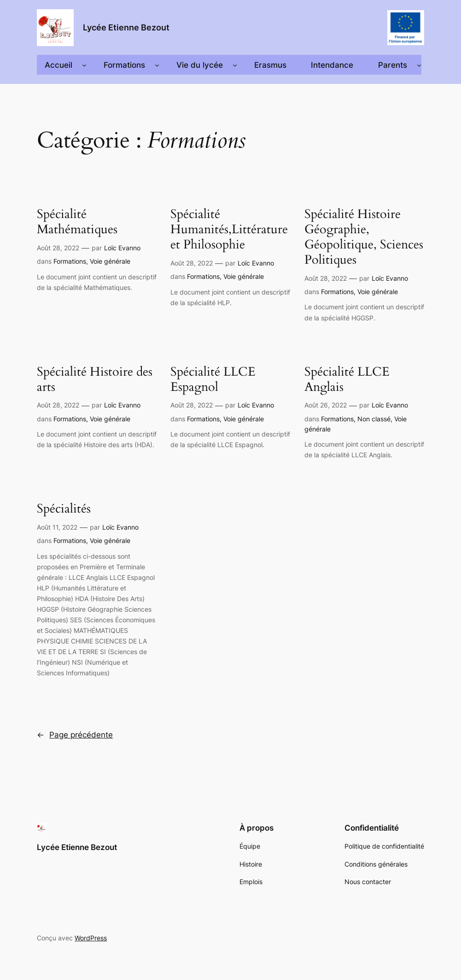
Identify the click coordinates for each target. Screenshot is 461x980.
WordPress (91, 938)
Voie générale (110, 261)
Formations (70, 261)
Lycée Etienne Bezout (126, 27)
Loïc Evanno (122, 248)
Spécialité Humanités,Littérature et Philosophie (229, 230)
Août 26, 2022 (326, 405)
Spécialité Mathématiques (77, 222)
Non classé (374, 419)
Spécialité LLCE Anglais (347, 380)
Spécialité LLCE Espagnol (213, 380)
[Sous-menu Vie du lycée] (235, 65)
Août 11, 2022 (57, 527)
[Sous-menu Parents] (419, 65)
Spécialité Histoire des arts (95, 380)
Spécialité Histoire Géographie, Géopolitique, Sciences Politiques (364, 237)
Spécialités (64, 509)
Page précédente (75, 735)
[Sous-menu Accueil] (84, 65)
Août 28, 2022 (58, 248)
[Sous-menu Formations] (157, 65)
